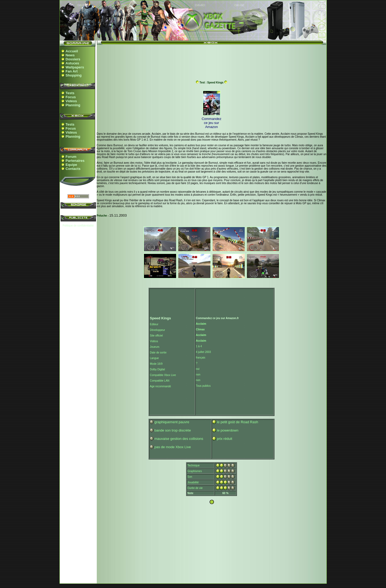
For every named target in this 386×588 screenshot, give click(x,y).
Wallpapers (75, 67)
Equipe (71, 165)
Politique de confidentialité (78, 226)
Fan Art (72, 71)
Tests (70, 93)
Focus (71, 97)
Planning (73, 105)
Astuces (73, 63)
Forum (71, 157)
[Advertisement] (211, 60)
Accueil (72, 51)
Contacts (73, 169)
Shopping (74, 75)
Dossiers (73, 59)
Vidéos (71, 101)
